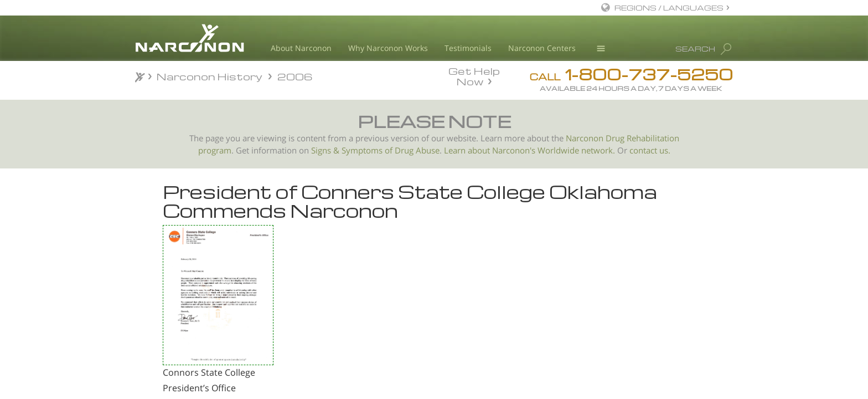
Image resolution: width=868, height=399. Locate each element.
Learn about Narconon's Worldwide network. (529, 150)
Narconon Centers (542, 48)
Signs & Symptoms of (353, 150)
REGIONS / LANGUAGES (669, 7)
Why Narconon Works (388, 48)
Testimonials (468, 48)
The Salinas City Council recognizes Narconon (198, 305)
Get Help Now (474, 75)
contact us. (650, 150)
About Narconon (301, 48)
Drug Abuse (417, 150)
